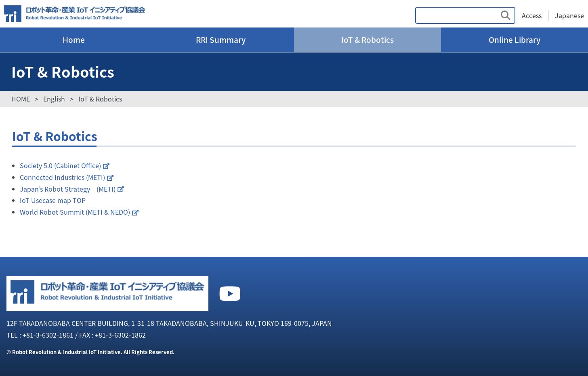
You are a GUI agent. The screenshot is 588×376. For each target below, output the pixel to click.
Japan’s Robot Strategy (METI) (68, 189)
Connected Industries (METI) (62, 177)
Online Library (514, 40)
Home (74, 40)
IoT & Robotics (367, 40)
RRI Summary (221, 40)
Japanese (569, 15)
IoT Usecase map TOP (53, 200)
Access (532, 15)
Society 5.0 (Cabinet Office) (60, 165)
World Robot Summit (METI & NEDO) (75, 212)
